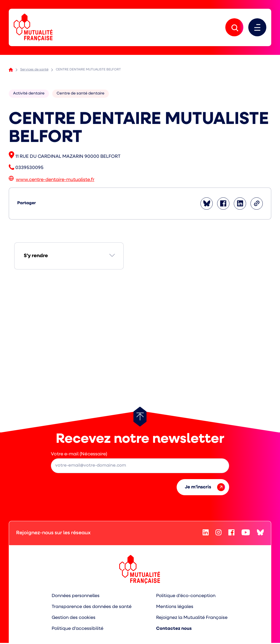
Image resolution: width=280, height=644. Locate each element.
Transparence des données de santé (91, 608)
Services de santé (34, 71)
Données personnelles (75, 597)
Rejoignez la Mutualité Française (192, 619)
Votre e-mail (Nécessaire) (79, 455)
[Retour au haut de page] (140, 418)
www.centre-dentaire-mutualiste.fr (55, 181)
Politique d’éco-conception (187, 597)
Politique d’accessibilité (77, 630)
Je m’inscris (205, 489)
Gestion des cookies (73, 619)
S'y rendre (36, 257)
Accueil (11, 71)
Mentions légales (175, 608)
